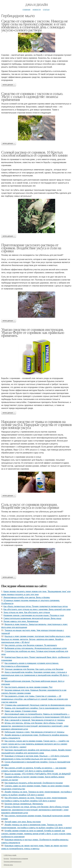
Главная (26, 10)
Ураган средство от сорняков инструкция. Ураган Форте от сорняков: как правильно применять (33, 333)
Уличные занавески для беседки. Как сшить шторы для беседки (34, 669)
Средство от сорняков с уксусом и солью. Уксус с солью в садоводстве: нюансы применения (32, 97)
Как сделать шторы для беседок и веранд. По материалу (31, 645)
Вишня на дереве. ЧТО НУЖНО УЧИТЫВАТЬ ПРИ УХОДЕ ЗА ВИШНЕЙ (38, 774)
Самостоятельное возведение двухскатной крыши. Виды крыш (32, 618)
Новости (37, 10)
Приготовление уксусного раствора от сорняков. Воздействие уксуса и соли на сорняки (31, 248)
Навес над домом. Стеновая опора (21, 711)
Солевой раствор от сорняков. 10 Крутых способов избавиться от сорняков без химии (34, 154)
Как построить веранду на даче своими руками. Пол (29, 687)
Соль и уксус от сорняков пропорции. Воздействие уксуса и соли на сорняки (30, 506)
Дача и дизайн (37, 5)
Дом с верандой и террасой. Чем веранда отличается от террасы (35, 720)
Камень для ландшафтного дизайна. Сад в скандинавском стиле (35, 708)
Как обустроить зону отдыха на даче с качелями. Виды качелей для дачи (37, 609)
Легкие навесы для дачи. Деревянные (21, 621)
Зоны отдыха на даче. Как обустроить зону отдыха (27, 612)
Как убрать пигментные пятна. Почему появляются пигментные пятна (36, 606)
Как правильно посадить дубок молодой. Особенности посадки (34, 783)
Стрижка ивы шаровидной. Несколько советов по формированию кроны (38, 705)
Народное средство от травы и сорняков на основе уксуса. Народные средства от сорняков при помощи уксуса (36, 425)
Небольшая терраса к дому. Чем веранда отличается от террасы (35, 732)
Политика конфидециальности (13, 862)
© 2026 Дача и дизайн (10, 855)
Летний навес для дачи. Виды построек (23, 822)
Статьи (46, 10)
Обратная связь (8, 865)
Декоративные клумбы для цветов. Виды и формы (27, 597)
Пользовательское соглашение (19, 859)
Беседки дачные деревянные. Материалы (24, 804)
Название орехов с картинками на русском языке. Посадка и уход (34, 615)
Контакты (6, 859)
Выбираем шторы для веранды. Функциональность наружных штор (36, 648)
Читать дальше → (9, 85)
